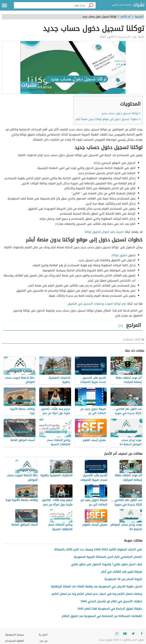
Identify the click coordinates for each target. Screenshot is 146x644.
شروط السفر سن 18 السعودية (123, 579)
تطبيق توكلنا (120, 255)
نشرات (139, 5)
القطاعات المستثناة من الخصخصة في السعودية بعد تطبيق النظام (102, 616)
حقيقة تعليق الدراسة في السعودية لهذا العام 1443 (110, 609)
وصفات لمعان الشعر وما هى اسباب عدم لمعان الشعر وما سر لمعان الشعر (97, 594)
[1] (57, 224)
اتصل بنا (43, 635)
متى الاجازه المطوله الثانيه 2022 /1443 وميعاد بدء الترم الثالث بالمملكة (98, 549)
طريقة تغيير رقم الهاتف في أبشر (121, 572)
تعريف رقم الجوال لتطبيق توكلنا (104, 232)
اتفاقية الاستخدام (15, 641)
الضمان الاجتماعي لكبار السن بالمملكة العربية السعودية (108, 557)
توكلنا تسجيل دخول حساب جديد (121, 113)
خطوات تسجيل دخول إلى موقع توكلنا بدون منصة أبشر (108, 119)
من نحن (43, 641)
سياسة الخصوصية (15, 635)
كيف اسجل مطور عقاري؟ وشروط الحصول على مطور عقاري (106, 564)
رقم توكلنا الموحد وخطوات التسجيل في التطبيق (97, 304)
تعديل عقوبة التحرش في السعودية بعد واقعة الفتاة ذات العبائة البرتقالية (96, 586)
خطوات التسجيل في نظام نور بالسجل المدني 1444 (111, 601)
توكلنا (98, 163)
